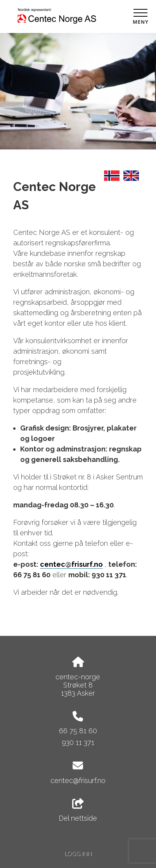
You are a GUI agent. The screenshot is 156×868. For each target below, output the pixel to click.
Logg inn (78, 853)
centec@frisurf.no (71, 564)
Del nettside (78, 811)
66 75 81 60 (78, 731)
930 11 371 (78, 742)
